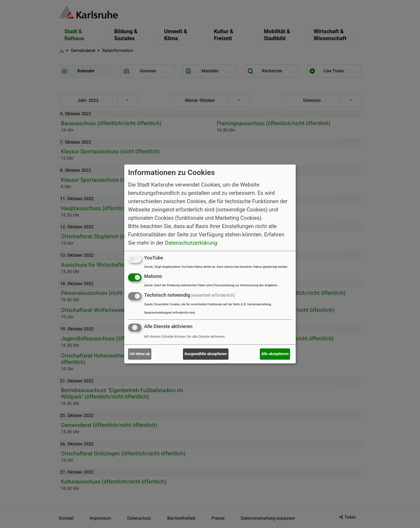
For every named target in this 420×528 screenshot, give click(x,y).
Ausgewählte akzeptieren (206, 354)
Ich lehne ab (140, 354)
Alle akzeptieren (275, 354)
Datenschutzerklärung (191, 243)
